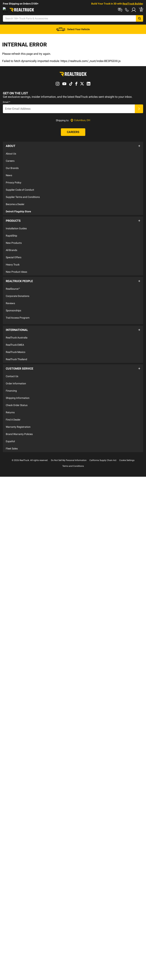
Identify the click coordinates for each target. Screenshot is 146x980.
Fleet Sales (12, 438)
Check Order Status (17, 395)
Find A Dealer (13, 409)
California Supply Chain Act (103, 450)
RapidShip (11, 233)
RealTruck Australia (17, 329)
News (9, 174)
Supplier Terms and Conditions (23, 196)
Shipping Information (18, 387)
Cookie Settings (127, 450)
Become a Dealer (15, 203)
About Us (11, 153)
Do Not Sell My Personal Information (69, 450)
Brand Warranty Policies (19, 424)
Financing (11, 380)
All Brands (11, 247)
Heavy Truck (13, 261)
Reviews (10, 298)
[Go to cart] (144, 19)
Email (7, 103)
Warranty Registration (18, 416)
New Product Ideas (16, 269)
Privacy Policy (14, 181)
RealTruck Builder (133, 4)
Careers (10, 160)
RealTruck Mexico (16, 344)
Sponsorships (13, 305)
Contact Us (12, 366)
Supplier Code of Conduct (20, 189)
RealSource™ (13, 284)
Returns (10, 402)
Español (10, 431)
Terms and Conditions (73, 456)
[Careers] (73, 133)
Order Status (60, 9)
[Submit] (139, 110)
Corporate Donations (18, 291)
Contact (42, 9)
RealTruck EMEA (15, 336)
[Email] (69, 110)
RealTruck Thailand (16, 351)
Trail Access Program (18, 313)
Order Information (16, 373)
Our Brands (12, 167)
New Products (14, 240)
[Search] (68, 19)
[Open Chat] (90, 19)
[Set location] (80, 121)
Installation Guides (16, 225)
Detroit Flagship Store (18, 210)
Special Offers (14, 254)
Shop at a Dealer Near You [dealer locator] (17, 9)
